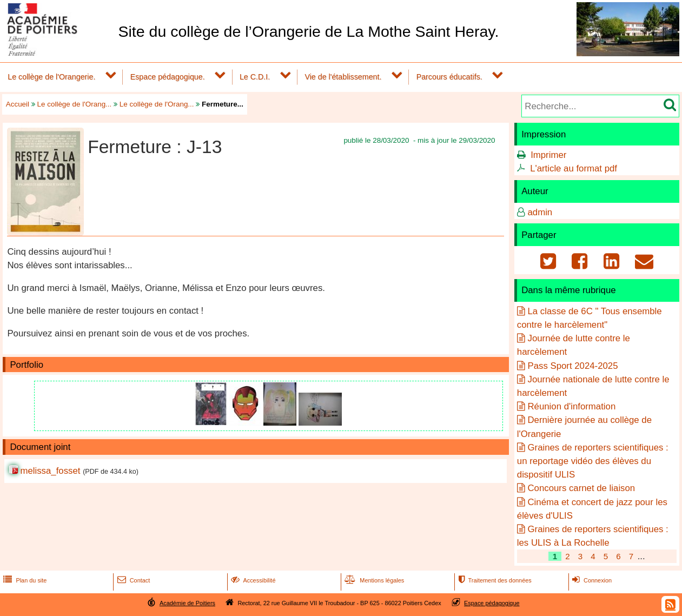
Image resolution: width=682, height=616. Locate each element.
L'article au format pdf (574, 168)
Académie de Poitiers (187, 603)
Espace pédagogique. (168, 77)
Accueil (18, 104)
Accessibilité (252, 580)
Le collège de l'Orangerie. (51, 77)
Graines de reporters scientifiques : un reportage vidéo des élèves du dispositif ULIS (593, 461)
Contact (133, 580)
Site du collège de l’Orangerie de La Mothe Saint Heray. (308, 31)
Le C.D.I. (255, 77)
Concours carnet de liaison (581, 488)
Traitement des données (494, 580)
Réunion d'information (571, 406)
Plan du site (24, 580)
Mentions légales (373, 580)
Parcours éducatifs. (449, 77)
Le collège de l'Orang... (75, 104)
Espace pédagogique (492, 603)
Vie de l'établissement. (343, 77)
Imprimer (548, 155)
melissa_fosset (50, 471)
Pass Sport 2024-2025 (572, 366)
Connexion (591, 580)
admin (540, 212)
